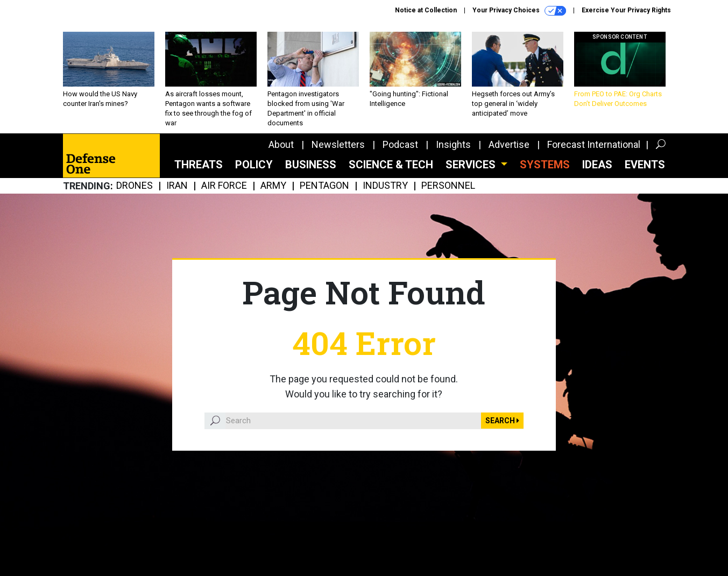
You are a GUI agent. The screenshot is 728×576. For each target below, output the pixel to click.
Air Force (224, 186)
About (281, 144)
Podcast (400, 144)
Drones (135, 186)
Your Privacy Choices (519, 11)
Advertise (509, 144)
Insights (453, 144)
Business (311, 165)
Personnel (448, 186)
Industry (385, 186)
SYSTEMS (545, 165)
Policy (254, 165)
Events (645, 165)
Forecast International (594, 144)
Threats (199, 165)
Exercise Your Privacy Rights (626, 10)
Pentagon (324, 186)
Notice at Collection (426, 10)
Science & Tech (391, 165)
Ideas (597, 165)
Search (502, 421)
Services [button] (472, 165)
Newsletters (338, 144)
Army (273, 186)
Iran (177, 186)
